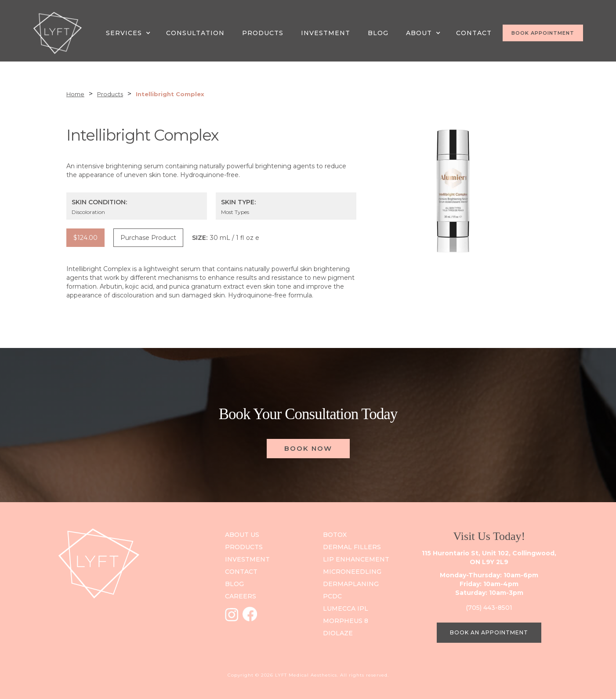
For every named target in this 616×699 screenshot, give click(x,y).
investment (247, 559)
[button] (129, 33)
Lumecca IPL (346, 608)
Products (110, 94)
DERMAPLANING (351, 584)
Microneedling (352, 572)
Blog (378, 33)
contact (241, 572)
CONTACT (474, 33)
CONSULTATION (195, 33)
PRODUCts (244, 547)
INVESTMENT (326, 33)
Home (75, 94)
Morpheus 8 (346, 621)
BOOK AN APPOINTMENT (489, 632)
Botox (335, 535)
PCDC (332, 596)
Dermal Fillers (352, 547)
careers (241, 596)
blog (234, 584)
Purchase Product (148, 238)
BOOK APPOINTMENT (543, 33)
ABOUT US (242, 535)
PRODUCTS (263, 33)
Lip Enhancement (356, 559)
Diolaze (338, 633)
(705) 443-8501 (489, 608)
